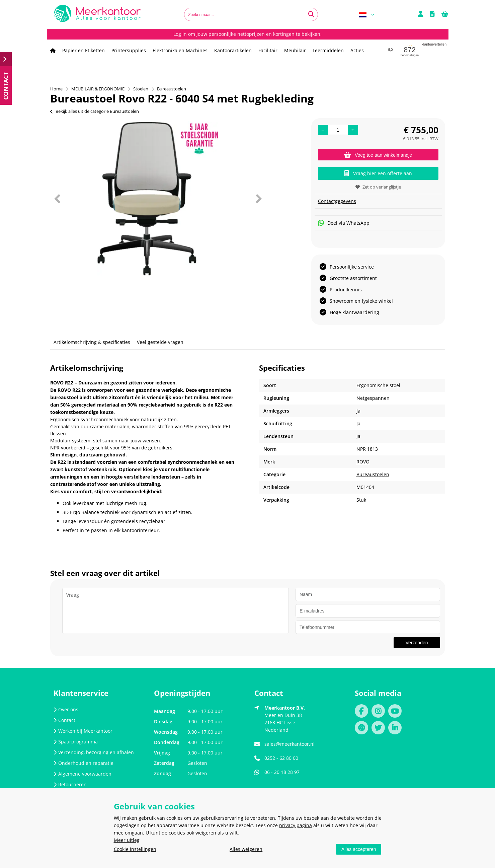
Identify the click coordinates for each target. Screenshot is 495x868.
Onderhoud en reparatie (84, 763)
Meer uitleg (127, 840)
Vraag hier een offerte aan (378, 173)
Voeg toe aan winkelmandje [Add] (378, 155)
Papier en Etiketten (84, 50)
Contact (64, 720)
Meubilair (295, 50)
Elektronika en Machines (180, 50)
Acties (357, 50)
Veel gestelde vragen (160, 342)
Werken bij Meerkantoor (83, 731)
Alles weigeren (246, 849)
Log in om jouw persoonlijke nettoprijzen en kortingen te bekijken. (247, 34)
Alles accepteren (359, 849)
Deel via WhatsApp (344, 223)
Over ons (66, 709)
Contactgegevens (337, 201)
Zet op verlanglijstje (378, 187)
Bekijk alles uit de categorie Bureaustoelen (95, 111)
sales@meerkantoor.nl (290, 744)
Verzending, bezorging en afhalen (94, 752)
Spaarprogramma (76, 742)
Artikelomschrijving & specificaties (92, 342)
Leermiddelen (328, 50)
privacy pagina (296, 825)
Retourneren (70, 784)
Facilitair (268, 50)
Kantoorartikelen (233, 50)
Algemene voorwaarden (82, 774)
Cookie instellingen (135, 849)
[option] (158, 199)
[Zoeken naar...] (311, 14)
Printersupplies (129, 50)
